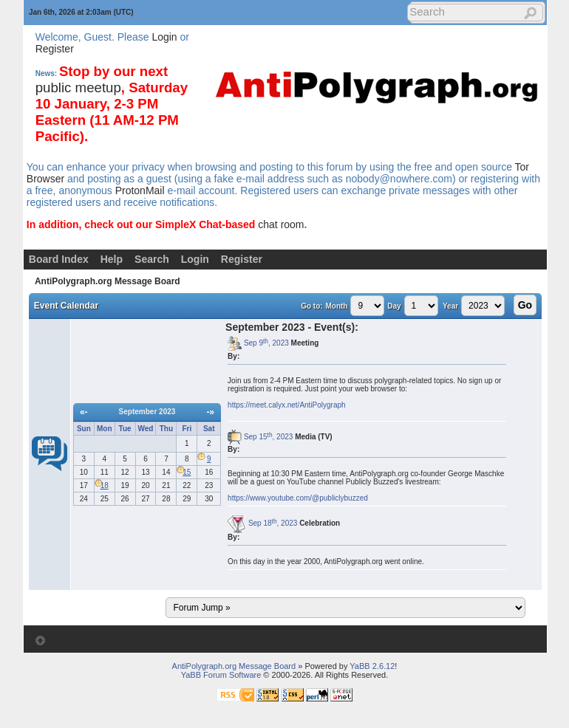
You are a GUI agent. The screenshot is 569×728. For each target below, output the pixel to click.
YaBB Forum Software (221, 675)
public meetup (78, 87)
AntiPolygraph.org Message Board (108, 281)
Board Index (59, 259)
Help (112, 259)
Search (152, 259)
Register (55, 49)
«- (84, 412)
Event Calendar (66, 306)
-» (210, 412)
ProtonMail (140, 190)
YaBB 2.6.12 (372, 666)
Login (164, 37)
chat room (281, 224)
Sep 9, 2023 (266, 343)
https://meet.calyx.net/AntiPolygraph (287, 405)
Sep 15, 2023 (268, 437)
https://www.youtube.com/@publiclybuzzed (298, 498)
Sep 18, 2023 (273, 523)
